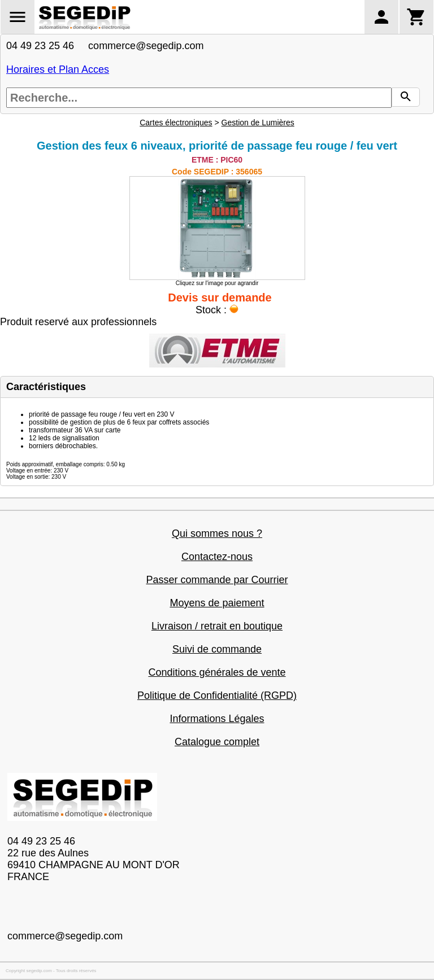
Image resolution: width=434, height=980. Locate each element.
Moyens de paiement (217, 603)
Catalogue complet (217, 742)
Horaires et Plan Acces (58, 69)
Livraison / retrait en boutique (217, 626)
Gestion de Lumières (258, 123)
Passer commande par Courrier (217, 580)
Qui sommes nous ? (217, 533)
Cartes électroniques (176, 123)
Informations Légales (217, 719)
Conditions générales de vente (217, 672)
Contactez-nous (217, 557)
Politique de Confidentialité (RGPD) (217, 695)
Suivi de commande (217, 649)
